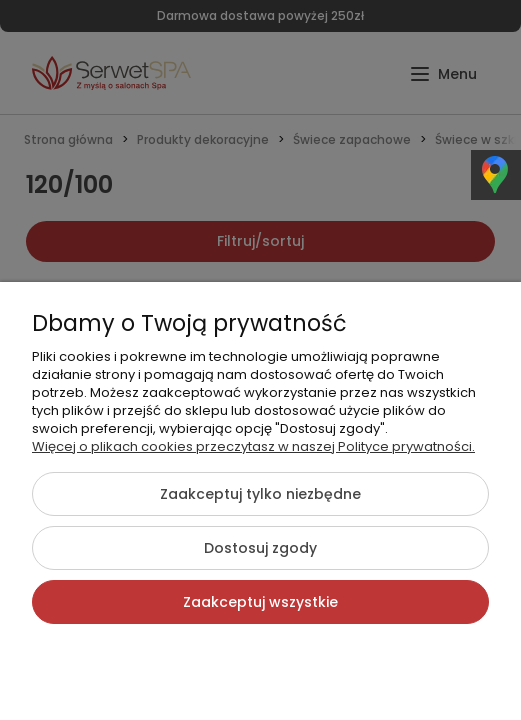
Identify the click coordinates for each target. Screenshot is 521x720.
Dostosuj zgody (260, 548)
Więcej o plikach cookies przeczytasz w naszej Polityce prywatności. (253, 446)
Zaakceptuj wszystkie (260, 602)
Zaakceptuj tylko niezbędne (260, 494)
